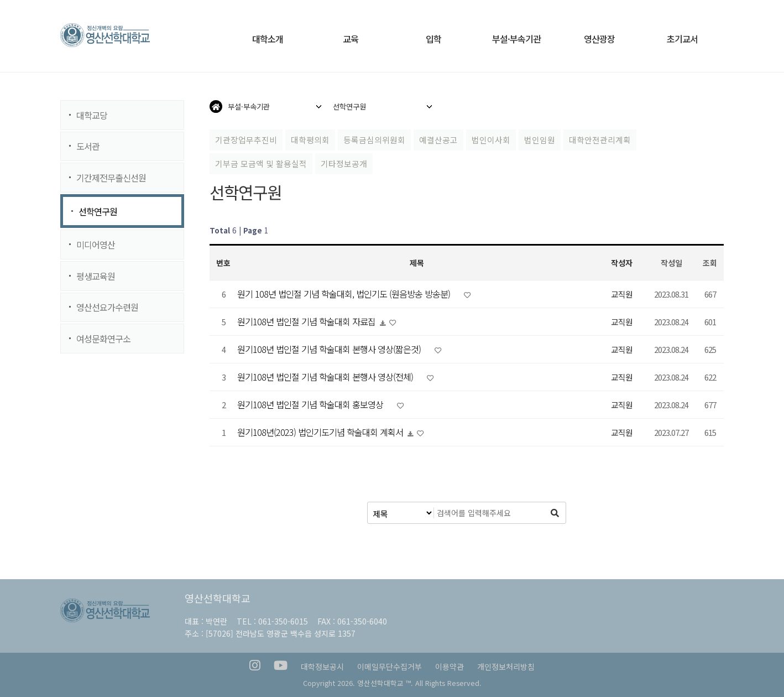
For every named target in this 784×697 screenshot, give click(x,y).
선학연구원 (98, 211)
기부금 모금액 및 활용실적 (261, 163)
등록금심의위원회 (374, 140)
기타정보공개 (344, 163)
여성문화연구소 (103, 339)
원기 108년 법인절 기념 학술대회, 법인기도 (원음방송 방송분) (345, 294)
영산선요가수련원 (107, 307)
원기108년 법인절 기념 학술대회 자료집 (307, 321)
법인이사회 (491, 140)
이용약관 (450, 667)
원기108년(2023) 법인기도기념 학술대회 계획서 (321, 432)
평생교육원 (96, 276)
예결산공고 (438, 140)
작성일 (671, 263)
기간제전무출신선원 (111, 178)
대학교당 (92, 115)
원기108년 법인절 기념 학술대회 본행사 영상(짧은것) (330, 349)
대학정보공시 (322, 667)
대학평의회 (310, 140)
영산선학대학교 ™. (385, 683)
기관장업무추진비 (246, 140)
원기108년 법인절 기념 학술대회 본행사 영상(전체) (326, 377)
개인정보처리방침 (506, 667)
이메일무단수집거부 (390, 667)
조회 (710, 263)
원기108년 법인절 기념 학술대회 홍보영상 (311, 404)
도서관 (88, 146)
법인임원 (540, 140)
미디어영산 (96, 245)
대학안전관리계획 (600, 140)
